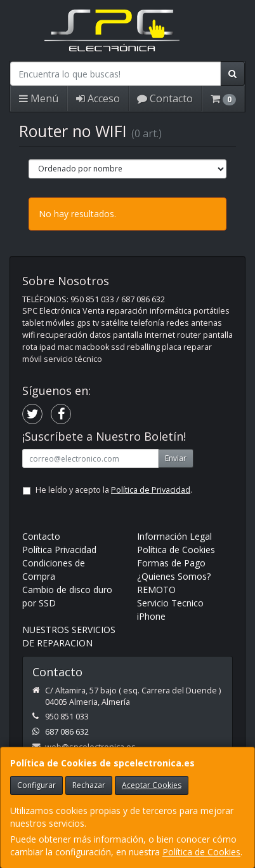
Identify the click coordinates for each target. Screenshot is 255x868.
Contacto (165, 98)
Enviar (176, 458)
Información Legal (174, 536)
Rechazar (89, 785)
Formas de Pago (171, 563)
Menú (39, 98)
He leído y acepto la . (114, 490)
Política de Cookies (201, 852)
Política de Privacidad (151, 490)
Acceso (98, 98)
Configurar (36, 785)
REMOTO (156, 590)
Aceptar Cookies (152, 785)
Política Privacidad (59, 550)
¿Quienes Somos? (174, 576)
